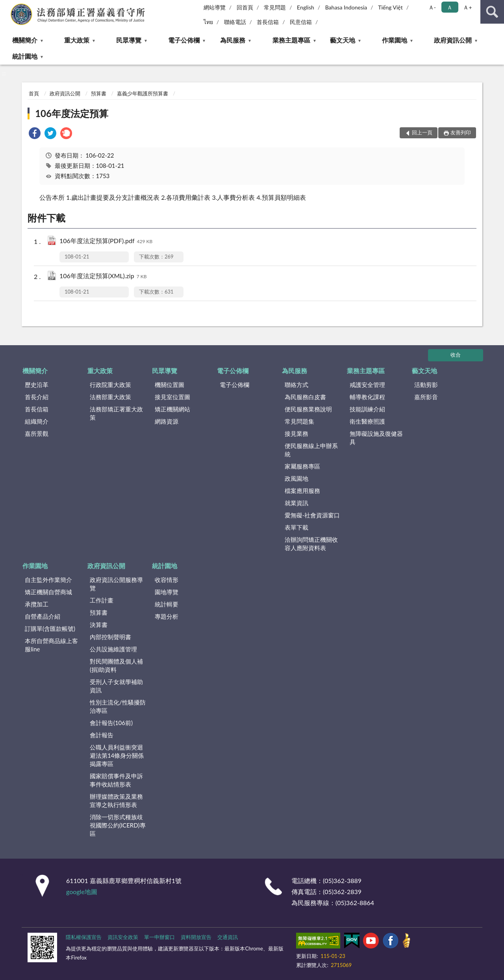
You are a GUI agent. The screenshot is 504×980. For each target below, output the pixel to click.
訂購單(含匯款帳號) (50, 629)
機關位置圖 (170, 385)
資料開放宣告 (196, 937)
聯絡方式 (296, 385)
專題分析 (167, 616)
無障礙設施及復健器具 (376, 438)
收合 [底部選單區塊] (456, 355)
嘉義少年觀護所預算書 (143, 93)
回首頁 (245, 7)
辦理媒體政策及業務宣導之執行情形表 (116, 801)
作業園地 (395, 40)
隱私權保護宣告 (84, 937)
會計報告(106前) (111, 723)
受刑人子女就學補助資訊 (116, 686)
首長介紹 (37, 397)
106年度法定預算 (72, 113)
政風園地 (296, 478)
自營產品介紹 (43, 616)
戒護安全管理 (367, 385)
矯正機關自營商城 (48, 592)
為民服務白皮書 (305, 397)
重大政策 (77, 40)
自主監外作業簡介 (48, 580)
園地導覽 (167, 592)
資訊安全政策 (123, 937)
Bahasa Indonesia (346, 7)
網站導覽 (215, 7)
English (306, 7)
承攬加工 (37, 604)
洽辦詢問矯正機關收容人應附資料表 (311, 544)
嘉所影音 (426, 397)
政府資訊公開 (453, 40)
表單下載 (296, 527)
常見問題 (275, 7)
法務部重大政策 (110, 397)
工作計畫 (102, 600)
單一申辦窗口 (159, 937)
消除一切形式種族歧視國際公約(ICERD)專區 (118, 825)
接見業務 (296, 433)
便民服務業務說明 (308, 409)
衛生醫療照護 (367, 421)
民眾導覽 (129, 40)
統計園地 (25, 56)
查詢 (492, 12)
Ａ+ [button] (467, 7)
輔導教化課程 (367, 397)
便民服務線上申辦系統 (311, 450)
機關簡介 (25, 40)
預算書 (99, 93)
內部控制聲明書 (110, 637)
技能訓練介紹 (367, 409)
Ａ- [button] (432, 7)
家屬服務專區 (302, 466)
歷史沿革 (37, 385)
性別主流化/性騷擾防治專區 (118, 706)
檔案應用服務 (302, 491)
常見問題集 (299, 421)
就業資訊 (296, 503)
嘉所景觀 (37, 433)
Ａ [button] (450, 7)
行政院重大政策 (110, 385)
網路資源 (167, 421)
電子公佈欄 (184, 40)
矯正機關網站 (172, 409)
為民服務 (233, 40)
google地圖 (82, 892)
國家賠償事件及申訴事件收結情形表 (116, 780)
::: (6, 6)
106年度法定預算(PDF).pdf (106, 241)
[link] (35, 134)
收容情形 (167, 580)
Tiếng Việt (390, 7)
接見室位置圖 (172, 397)
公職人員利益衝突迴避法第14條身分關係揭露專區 (117, 755)
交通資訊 (228, 937)
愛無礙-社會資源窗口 (312, 515)
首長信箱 (268, 22)
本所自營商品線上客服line (51, 645)
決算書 (99, 625)
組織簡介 (37, 421)
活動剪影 (426, 385)
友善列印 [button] (461, 132)
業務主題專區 (291, 40)
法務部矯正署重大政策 (116, 413)
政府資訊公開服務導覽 (116, 584)
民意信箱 (301, 22)
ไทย (208, 22)
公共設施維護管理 (113, 649)
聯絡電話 (235, 22)
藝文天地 (343, 40)
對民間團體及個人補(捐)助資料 (116, 665)
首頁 (34, 93)
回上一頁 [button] (422, 132)
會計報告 (102, 735)
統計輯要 (167, 604)
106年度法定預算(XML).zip (103, 276)
